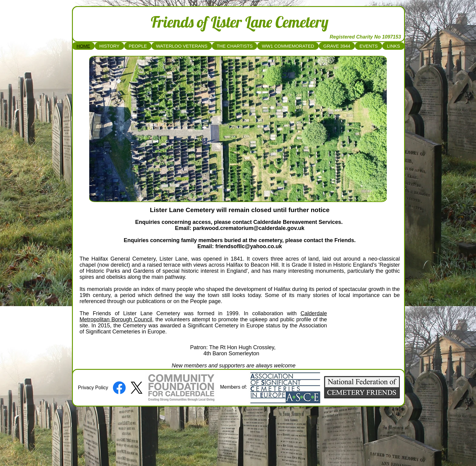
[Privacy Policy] (93, 388)
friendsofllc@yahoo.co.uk (249, 246)
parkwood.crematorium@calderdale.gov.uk (248, 228)
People (199, 301)
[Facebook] (119, 388)
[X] (137, 388)
